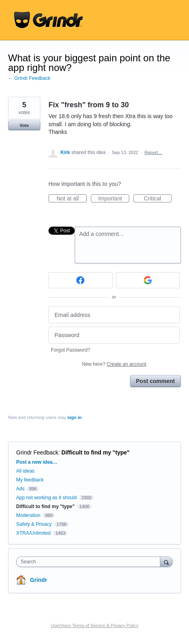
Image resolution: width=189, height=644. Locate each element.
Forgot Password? (70, 350)
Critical (158, 199)
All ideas (25, 471)
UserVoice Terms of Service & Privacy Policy (95, 625)
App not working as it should (46, 498)
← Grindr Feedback (29, 78)
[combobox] (90, 562)
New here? (114, 364)
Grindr (39, 580)
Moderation (29, 515)
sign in (75, 417)
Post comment (155, 381)
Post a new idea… (37, 462)
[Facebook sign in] (81, 280)
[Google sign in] (148, 280)
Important (114, 199)
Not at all (72, 199)
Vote (24, 125)
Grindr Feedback (37, 452)
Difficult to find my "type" (96, 452)
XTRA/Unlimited (33, 533)
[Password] (114, 335)
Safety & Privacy (35, 524)
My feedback (30, 480)
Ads (20, 489)
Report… (153, 152)
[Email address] (114, 315)
